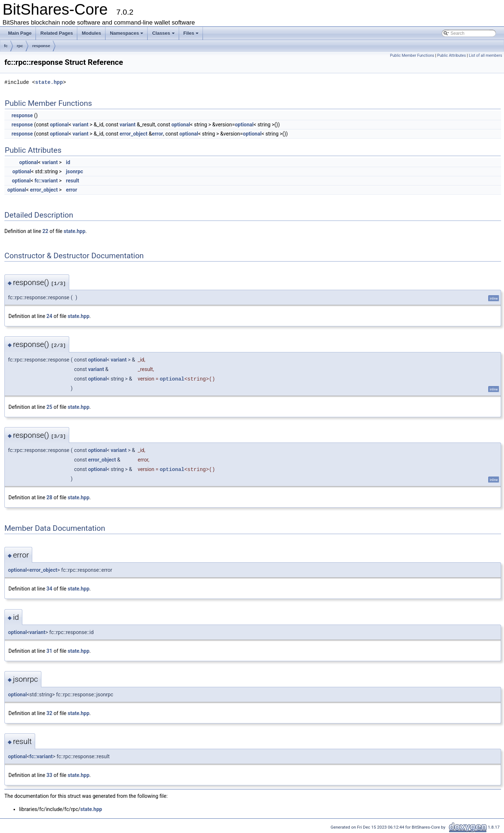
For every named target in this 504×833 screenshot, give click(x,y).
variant (80, 125)
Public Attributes (451, 55)
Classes (163, 33)
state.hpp (49, 82)
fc (6, 46)
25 (49, 407)
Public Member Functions (412, 55)
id (68, 162)
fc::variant (46, 181)
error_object (134, 134)
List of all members (486, 55)
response (41, 46)
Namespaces (127, 33)
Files (191, 33)
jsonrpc (75, 171)
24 (49, 316)
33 (49, 775)
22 (45, 231)
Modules (91, 33)
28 (49, 497)
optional (59, 125)
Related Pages (57, 33)
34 (49, 589)
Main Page (20, 33)
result (73, 181)
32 (49, 713)
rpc (20, 46)
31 (49, 651)
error (158, 134)
